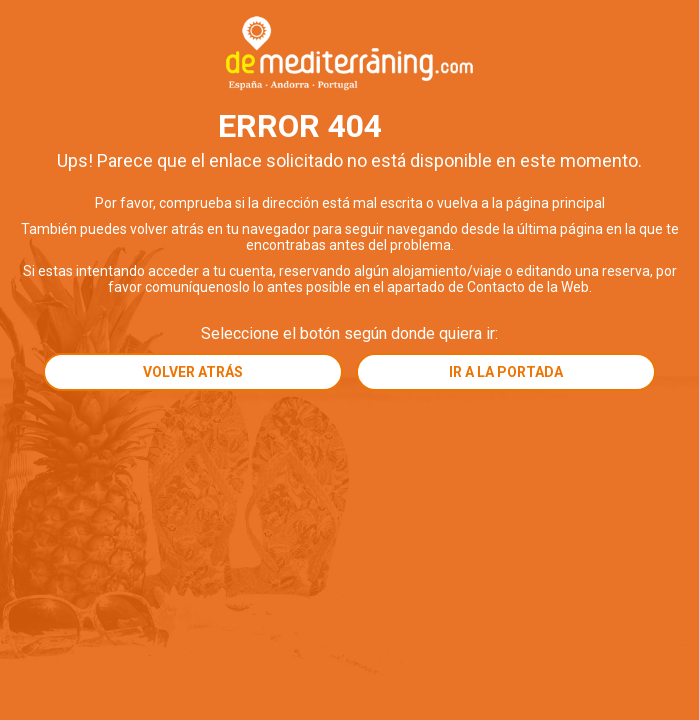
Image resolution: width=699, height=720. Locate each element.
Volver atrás (193, 372)
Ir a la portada (506, 372)
